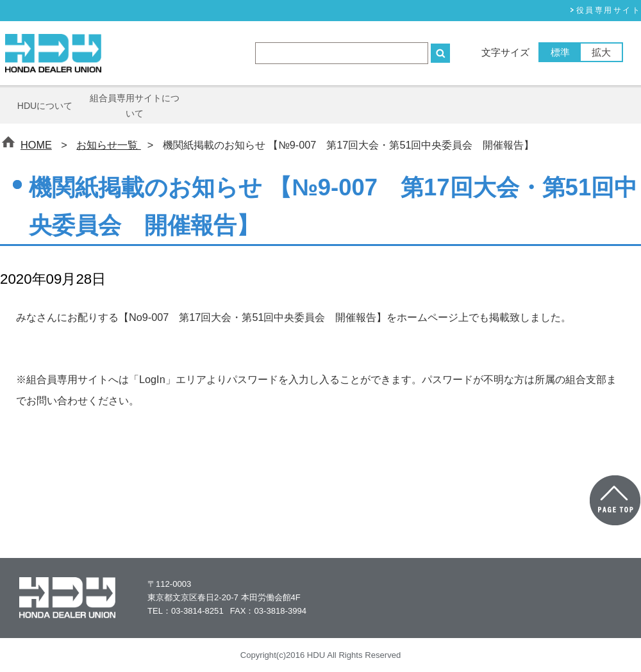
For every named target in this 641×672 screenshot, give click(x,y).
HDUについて (45, 106)
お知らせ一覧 (109, 145)
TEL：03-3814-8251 (186, 611)
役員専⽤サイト (609, 10)
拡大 (601, 52)
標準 (560, 52)
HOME (36, 145)
